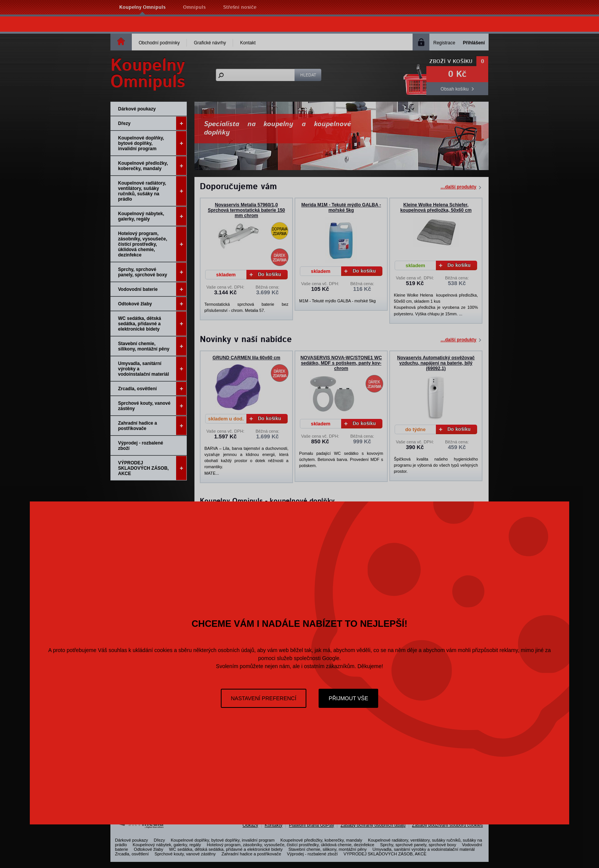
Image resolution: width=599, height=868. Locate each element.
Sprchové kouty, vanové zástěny (152, 406)
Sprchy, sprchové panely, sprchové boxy (152, 272)
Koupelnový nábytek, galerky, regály (152, 216)
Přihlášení (474, 43)
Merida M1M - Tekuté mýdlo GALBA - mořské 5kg (341, 208)
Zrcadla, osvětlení (152, 389)
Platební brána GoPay (311, 825)
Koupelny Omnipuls (142, 7)
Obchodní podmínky (159, 43)
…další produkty (458, 187)
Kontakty (274, 825)
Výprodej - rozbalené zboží (141, 446)
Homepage (121, 41)
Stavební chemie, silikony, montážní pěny (152, 346)
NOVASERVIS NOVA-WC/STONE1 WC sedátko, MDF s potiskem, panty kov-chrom (341, 363)
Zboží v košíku (451, 62)
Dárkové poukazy (137, 109)
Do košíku (266, 275)
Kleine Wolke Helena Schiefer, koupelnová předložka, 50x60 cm (436, 208)
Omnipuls (194, 7)
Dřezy (152, 123)
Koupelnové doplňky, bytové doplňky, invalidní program (152, 143)
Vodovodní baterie (152, 289)
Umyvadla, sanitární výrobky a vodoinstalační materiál (152, 369)
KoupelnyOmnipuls (148, 74)
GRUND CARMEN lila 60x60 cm (246, 358)
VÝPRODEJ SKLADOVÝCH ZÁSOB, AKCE (152, 468)
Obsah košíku (454, 89)
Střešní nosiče (240, 7)
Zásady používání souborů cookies (448, 825)
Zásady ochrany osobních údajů (373, 825)
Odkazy (250, 825)
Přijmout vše (349, 698)
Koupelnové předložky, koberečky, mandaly (152, 166)
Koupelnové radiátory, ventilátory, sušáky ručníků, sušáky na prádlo (152, 191)
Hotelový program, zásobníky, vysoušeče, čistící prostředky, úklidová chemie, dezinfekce (152, 244)
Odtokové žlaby (152, 304)
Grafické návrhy (210, 43)
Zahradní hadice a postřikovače (152, 426)
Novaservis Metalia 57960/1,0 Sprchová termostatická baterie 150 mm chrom (246, 210)
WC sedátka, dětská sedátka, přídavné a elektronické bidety (152, 324)
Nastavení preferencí (263, 698)
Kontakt (248, 43)
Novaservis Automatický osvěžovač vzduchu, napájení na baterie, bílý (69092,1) (436, 363)
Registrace (444, 43)
